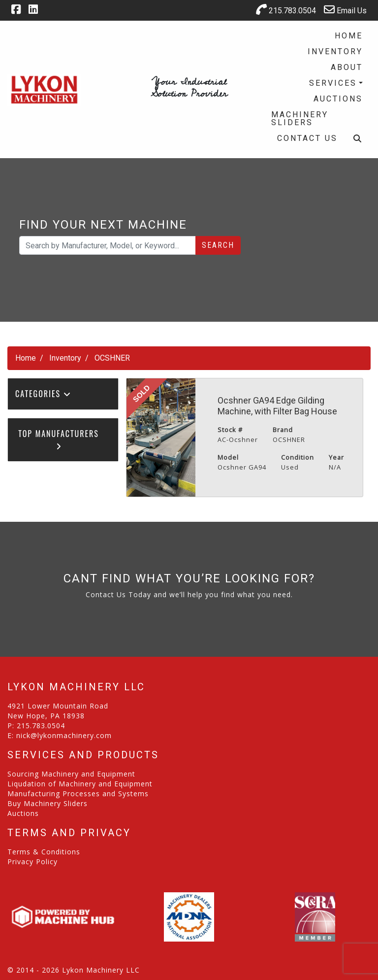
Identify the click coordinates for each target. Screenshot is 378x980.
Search (218, 245)
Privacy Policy (32, 862)
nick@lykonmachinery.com (64, 735)
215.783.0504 (286, 10)
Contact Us (307, 138)
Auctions (338, 99)
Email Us (345, 10)
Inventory (335, 51)
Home (349, 36)
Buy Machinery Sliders (47, 803)
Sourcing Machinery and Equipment (71, 774)
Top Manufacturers (59, 439)
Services (333, 83)
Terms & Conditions (44, 852)
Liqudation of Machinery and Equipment (80, 784)
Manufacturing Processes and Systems (78, 794)
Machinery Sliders (300, 118)
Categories (43, 394)
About (347, 67)
